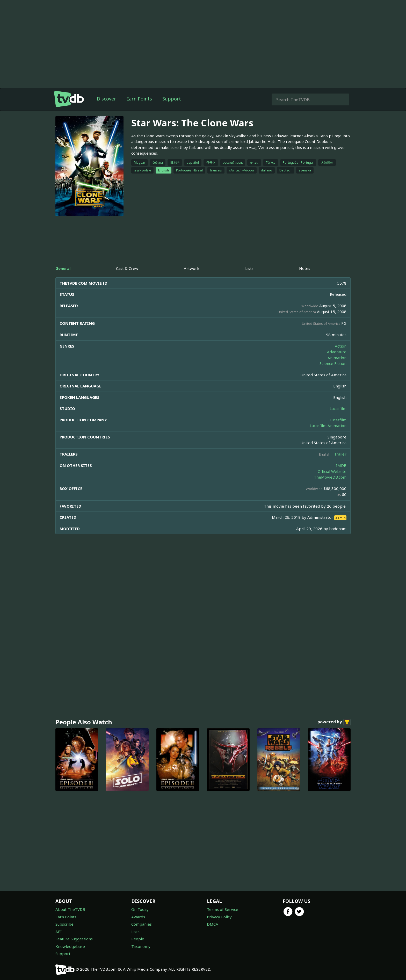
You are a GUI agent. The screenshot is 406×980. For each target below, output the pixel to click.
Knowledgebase (70, 946)
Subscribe (64, 924)
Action (341, 346)
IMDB (341, 465)
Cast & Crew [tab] (127, 268)
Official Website (332, 471)
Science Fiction (333, 363)
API (59, 932)
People (138, 939)
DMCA (213, 924)
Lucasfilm (338, 408)
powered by (334, 722)
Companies (142, 924)
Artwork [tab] (192, 268)
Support (172, 99)
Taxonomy (141, 946)
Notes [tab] (305, 268)
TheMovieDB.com (330, 477)
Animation (337, 358)
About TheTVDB (70, 909)
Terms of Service (223, 909)
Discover (106, 99)
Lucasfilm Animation (328, 426)
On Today (140, 909)
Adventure (337, 352)
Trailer (340, 454)
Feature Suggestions (74, 939)
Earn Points (139, 99)
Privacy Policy (219, 917)
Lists (135, 932)
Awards (138, 917)
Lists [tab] (249, 268)
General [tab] (63, 268)
